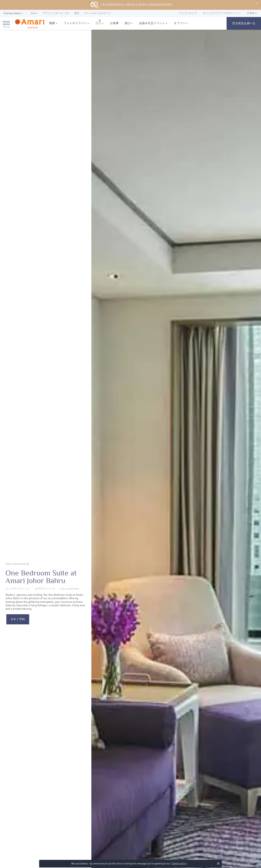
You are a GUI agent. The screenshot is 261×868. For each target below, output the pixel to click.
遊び (127, 23)
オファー (180, 23)
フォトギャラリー (75, 23)
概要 (52, 23)
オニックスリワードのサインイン (222, 13)
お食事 (114, 23)
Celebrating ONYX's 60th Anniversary (131, 5)
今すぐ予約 (18, 619)
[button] (14, 13)
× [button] (218, 863)
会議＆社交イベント (152, 23)
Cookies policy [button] (179, 863)
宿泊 (98, 23)
